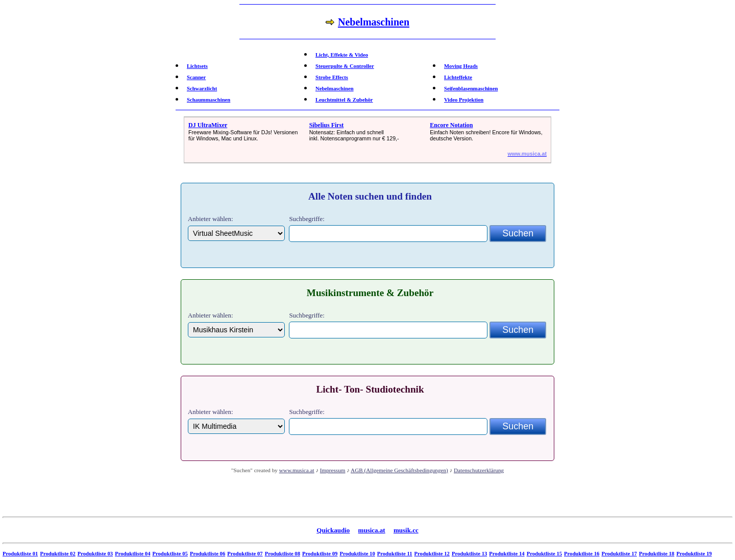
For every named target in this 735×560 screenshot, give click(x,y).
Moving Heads (461, 66)
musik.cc (406, 530)
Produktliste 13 (469, 554)
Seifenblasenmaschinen (471, 89)
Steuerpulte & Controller (345, 66)
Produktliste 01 (20, 554)
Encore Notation (451, 125)
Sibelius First (327, 125)
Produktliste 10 (357, 554)
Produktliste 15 (544, 554)
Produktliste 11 (395, 554)
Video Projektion (464, 100)
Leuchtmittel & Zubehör (344, 100)
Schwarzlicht (202, 89)
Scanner (196, 77)
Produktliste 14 (507, 554)
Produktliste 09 (320, 554)
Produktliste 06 (207, 554)
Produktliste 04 (132, 554)
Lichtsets (197, 66)
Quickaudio (333, 530)
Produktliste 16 (582, 554)
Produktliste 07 (245, 554)
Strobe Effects (332, 77)
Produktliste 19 (694, 554)
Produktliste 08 (283, 554)
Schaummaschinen (209, 100)
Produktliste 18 (657, 554)
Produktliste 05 (170, 554)
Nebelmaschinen (335, 89)
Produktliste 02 (57, 554)
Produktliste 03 (95, 554)
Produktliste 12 (432, 554)
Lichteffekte (458, 77)
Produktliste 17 (619, 554)
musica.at (372, 530)
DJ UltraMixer (208, 125)
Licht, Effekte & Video (342, 55)
